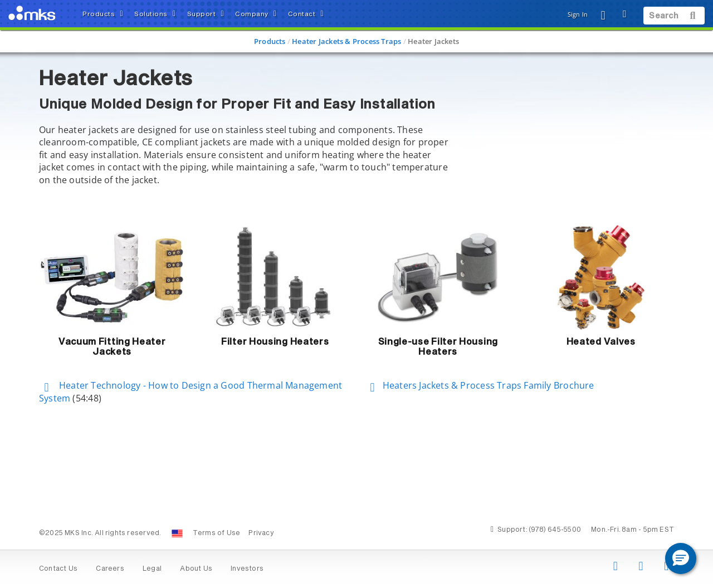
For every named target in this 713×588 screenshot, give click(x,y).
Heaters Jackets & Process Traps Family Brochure (480, 385)
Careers (110, 569)
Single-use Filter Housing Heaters (438, 347)
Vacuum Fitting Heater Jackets (112, 347)
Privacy (261, 533)
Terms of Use (217, 533)
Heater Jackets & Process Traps (346, 41)
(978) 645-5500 (555, 530)
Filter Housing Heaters (275, 342)
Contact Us (58, 569)
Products (270, 41)
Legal (152, 569)
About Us (196, 569)
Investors (247, 569)
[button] (681, 558)
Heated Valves (601, 342)
